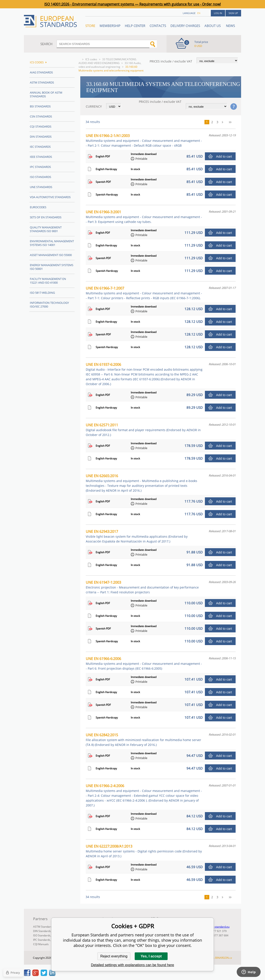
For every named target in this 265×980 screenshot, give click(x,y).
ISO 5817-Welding (42, 293)
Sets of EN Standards (46, 217)
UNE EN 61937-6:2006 (144, 374)
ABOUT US (213, 26)
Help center (135, 26)
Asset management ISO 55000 (51, 255)
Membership (110, 26)
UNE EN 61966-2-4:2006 (144, 795)
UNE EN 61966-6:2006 (144, 663)
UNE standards (41, 187)
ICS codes (91, 59)
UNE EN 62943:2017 (137, 536)
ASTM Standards (42, 82)
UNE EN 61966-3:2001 (144, 217)
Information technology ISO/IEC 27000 (49, 305)
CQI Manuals (41, 944)
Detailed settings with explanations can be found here (133, 965)
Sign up (233, 13)
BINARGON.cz (224, 958)
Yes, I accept (151, 956)
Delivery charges (185, 26)
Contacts (158, 26)
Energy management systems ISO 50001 (52, 267)
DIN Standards (41, 137)
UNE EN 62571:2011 (143, 430)
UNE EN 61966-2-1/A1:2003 (144, 140)
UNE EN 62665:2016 (141, 483)
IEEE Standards (41, 157)
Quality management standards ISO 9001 (46, 229)
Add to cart (224, 156)
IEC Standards (40, 147)
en (199, 13)
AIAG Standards (41, 72)
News (230, 26)
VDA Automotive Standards (50, 197)
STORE (90, 26)
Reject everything (114, 956)
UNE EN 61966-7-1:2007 (144, 293)
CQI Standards (41, 126)
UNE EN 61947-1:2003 (142, 587)
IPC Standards (40, 167)
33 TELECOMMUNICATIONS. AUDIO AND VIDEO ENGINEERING (108, 61)
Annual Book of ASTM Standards (46, 94)
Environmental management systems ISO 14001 (52, 243)
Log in (218, 13)
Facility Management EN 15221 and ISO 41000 (48, 281)
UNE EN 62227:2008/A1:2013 (144, 851)
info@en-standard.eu (217, 927)
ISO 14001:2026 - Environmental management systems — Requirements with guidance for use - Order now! (132, 4)
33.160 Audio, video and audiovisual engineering (110, 65)
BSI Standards (40, 106)
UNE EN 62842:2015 (143, 740)
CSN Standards (41, 116)
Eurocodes (38, 207)
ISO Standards (40, 177)
